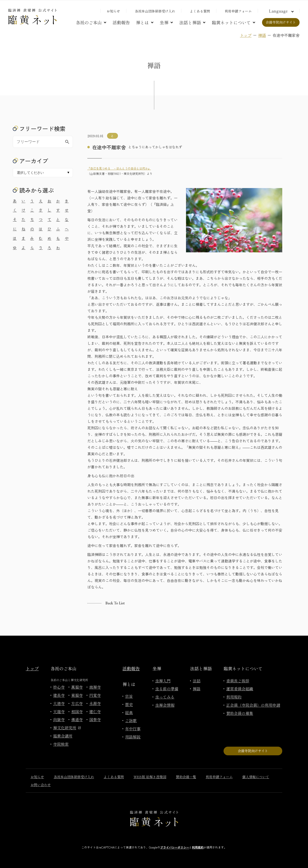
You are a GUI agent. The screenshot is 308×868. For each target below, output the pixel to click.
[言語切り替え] (281, 11)
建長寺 (59, 695)
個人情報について (256, 777)
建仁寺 (95, 711)
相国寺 (77, 711)
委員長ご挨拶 (238, 681)
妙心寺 (59, 687)
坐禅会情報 (165, 705)
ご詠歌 (131, 720)
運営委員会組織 (240, 689)
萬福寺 (77, 687)
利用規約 (234, 697)
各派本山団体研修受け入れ (155, 11)
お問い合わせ (41, 785)
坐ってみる (165, 697)
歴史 (129, 704)
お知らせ (113, 11)
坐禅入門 (163, 681)
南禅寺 (95, 687)
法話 (197, 681)
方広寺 (77, 703)
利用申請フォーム (238, 11)
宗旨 (129, 696)
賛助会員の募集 (240, 713)
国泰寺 (95, 719)
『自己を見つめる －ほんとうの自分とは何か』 (119, 168)
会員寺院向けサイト (281, 22)
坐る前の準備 (167, 689)
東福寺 (77, 695)
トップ (246, 35)
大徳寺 (59, 703)
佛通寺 (77, 719)
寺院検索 (61, 744)
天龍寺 (59, 711)
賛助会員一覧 (186, 777)
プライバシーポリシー (175, 847)
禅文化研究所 (67, 728)
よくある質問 (200, 11)
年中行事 (133, 729)
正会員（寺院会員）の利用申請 (253, 705)
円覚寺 (95, 695)
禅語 (262, 35)
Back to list (115, 603)
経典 (129, 712)
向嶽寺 (59, 719)
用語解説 (133, 737)
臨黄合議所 (63, 736)
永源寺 (95, 703)
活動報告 (121, 22)
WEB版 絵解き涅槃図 (150, 777)
